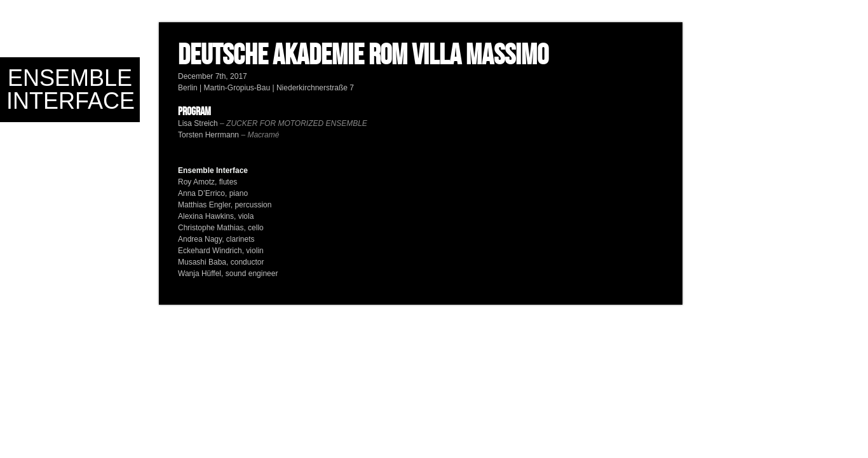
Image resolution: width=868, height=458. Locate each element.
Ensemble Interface (71, 89)
